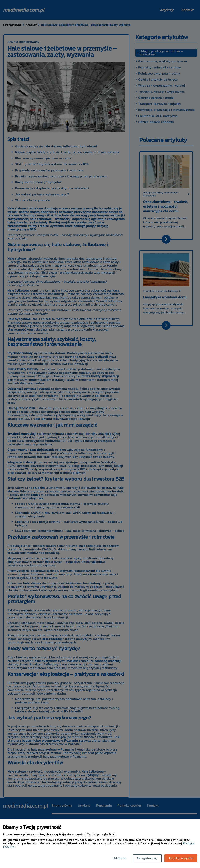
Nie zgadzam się (147, 858)
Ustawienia (120, 858)
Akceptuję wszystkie (181, 858)
